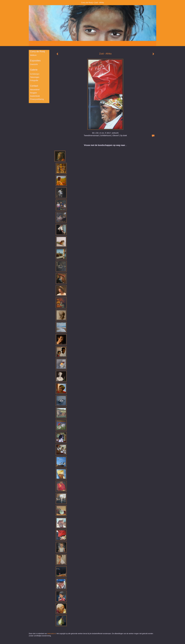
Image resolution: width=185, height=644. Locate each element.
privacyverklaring (37, 99)
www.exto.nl (52, 634)
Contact (34, 86)
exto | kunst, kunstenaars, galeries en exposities (36, 3)
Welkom (33, 55)
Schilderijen (35, 74)
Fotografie (34, 80)
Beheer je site (34, 43)
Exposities (35, 61)
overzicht (34, 64)
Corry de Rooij (87, 3)
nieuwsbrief (35, 90)
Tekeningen (35, 77)
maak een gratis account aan (54, 43)
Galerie (34, 70)
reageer (34, 93)
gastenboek (35, 96)
